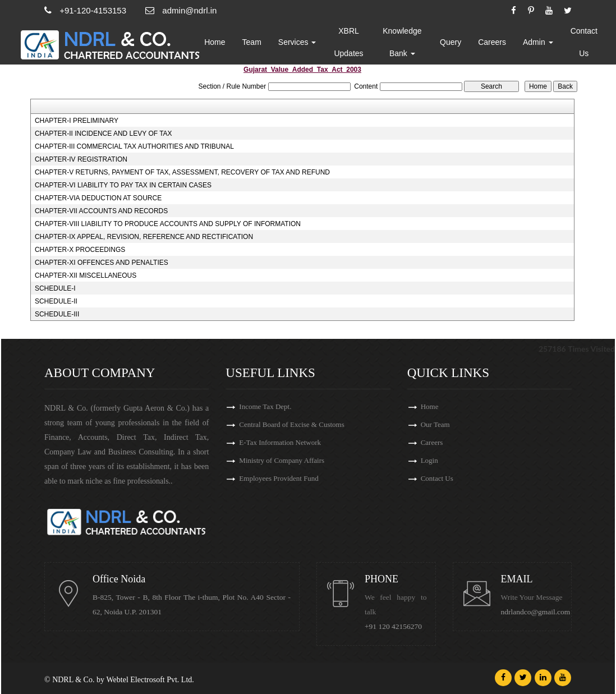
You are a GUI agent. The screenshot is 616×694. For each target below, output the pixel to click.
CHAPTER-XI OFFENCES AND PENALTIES (102, 263)
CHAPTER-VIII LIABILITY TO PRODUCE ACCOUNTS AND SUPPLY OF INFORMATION (168, 224)
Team (252, 42)
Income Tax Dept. (265, 406)
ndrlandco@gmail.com (536, 612)
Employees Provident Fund (279, 478)
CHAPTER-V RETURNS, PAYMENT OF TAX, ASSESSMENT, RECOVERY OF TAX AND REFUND (182, 172)
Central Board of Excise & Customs (291, 424)
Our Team (435, 424)
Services (297, 42)
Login (429, 460)
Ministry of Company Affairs (282, 460)
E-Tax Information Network (280, 442)
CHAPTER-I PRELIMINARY (77, 121)
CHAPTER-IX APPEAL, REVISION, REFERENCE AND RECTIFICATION (144, 237)
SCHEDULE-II (56, 301)
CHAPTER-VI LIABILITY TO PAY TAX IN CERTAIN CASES (123, 185)
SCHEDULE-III (57, 314)
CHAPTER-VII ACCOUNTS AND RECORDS (101, 211)
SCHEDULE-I (55, 288)
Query (450, 42)
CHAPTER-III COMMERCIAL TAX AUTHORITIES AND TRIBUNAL (134, 146)
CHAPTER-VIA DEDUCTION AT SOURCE (98, 198)
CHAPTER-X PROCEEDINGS (80, 250)
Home (215, 42)
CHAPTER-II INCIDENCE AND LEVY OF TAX (104, 134)
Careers (492, 42)
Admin (538, 42)
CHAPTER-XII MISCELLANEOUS (86, 275)
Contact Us (584, 42)
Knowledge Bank (402, 42)
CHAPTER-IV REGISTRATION (81, 159)
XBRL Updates (348, 42)
